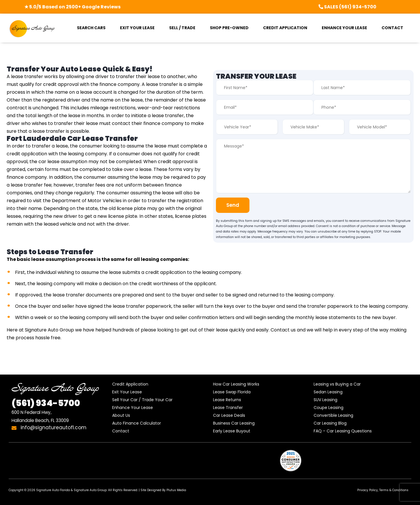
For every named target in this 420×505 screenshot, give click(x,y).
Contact (121, 431)
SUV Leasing (325, 400)
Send (234, 205)
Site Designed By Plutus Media (163, 490)
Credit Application (130, 384)
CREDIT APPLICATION (285, 28)
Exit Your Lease (127, 392)
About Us (121, 415)
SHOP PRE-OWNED (229, 28)
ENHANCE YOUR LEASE (344, 28)
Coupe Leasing (329, 408)
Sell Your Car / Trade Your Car (142, 400)
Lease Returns (227, 400)
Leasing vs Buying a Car (337, 384)
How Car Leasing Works (236, 384)
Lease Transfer (228, 408)
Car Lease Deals (229, 415)
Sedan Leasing (328, 392)
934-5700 (46, 403)
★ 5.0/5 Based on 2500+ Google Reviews (72, 7)
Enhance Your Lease (133, 408)
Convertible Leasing (333, 415)
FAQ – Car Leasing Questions (343, 431)
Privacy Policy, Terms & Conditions (383, 490)
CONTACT (392, 28)
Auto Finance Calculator (137, 423)
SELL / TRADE (182, 28)
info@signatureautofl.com (49, 427)
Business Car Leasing (234, 423)
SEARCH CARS (91, 28)
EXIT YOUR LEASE (137, 28)
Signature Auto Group (90, 490)
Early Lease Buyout (232, 431)
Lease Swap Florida (232, 392)
